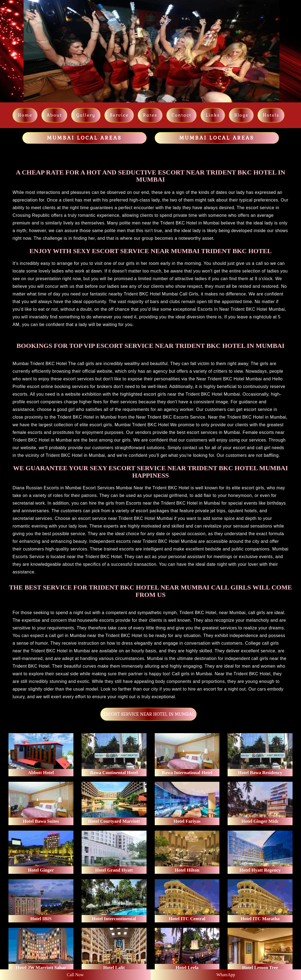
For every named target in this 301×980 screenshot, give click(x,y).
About (54, 115)
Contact (181, 115)
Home (25, 115)
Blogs (241, 115)
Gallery (86, 115)
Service (119, 115)
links (213, 115)
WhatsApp (226, 975)
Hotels (271, 115)
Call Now (75, 975)
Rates (150, 115)
